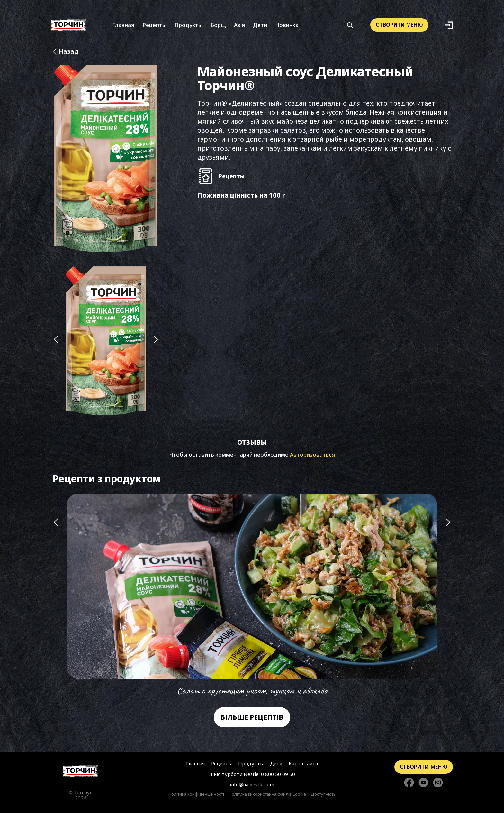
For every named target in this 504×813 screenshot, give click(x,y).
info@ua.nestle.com (252, 784)
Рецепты (154, 25)
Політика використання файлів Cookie (267, 794)
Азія (239, 25)
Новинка (287, 25)
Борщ (218, 25)
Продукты (189, 25)
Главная (123, 25)
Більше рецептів (252, 717)
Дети (260, 25)
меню (399, 25)
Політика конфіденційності (196, 794)
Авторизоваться (312, 454)
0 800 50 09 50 (278, 774)
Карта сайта (303, 763)
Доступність (323, 794)
